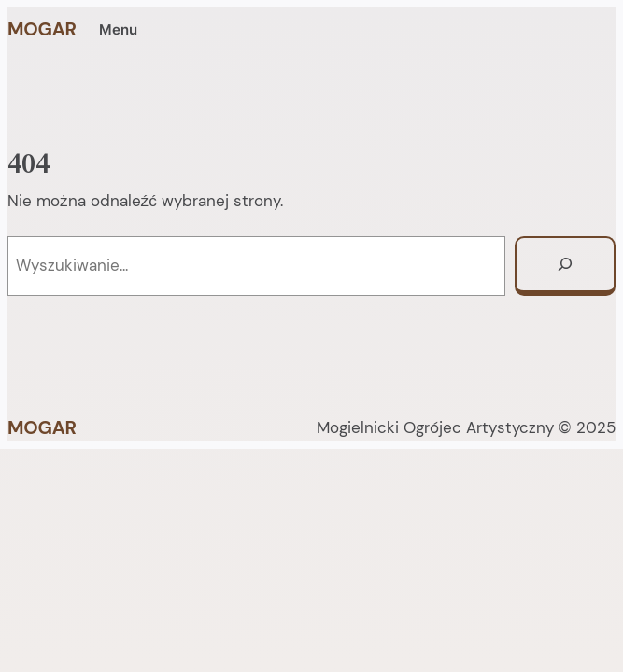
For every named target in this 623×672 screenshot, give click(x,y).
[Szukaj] (565, 266)
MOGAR (42, 29)
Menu (118, 30)
